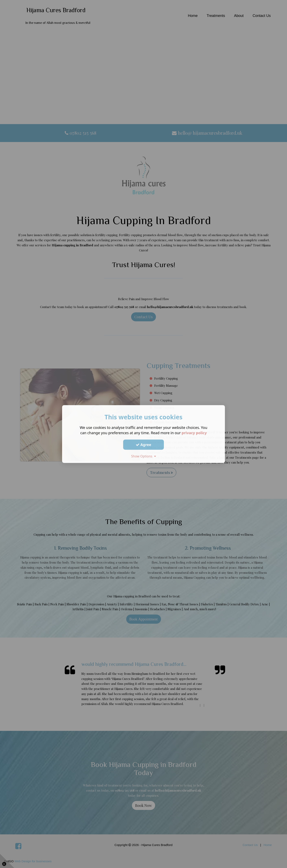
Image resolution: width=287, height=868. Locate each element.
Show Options (143, 456)
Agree (143, 445)
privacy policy (194, 433)
